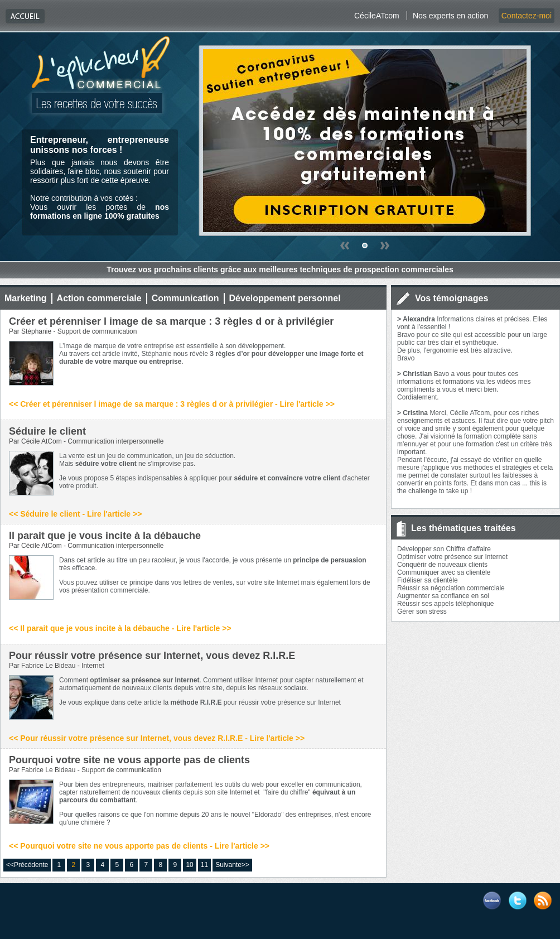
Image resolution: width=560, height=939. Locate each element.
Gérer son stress (422, 611)
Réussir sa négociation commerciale (451, 588)
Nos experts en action (450, 16)
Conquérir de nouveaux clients (442, 565)
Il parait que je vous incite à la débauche (105, 536)
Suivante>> (232, 865)
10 (189, 865)
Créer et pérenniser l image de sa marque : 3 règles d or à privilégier (171, 321)
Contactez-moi (527, 16)
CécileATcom (377, 16)
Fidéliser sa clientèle (428, 580)
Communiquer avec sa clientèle (444, 572)
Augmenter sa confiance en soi (443, 596)
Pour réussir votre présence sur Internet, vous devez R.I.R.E (152, 656)
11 (204, 865)
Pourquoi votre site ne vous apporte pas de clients (129, 760)
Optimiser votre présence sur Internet (452, 557)
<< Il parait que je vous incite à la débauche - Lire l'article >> (120, 628)
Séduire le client (47, 431)
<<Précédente (27, 865)
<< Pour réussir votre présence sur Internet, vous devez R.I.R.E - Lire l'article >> (157, 738)
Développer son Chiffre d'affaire (444, 549)
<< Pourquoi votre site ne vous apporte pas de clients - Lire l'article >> (139, 846)
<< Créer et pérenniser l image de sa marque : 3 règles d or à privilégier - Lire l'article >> (172, 404)
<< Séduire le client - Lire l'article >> (75, 514)
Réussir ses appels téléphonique (445, 604)
